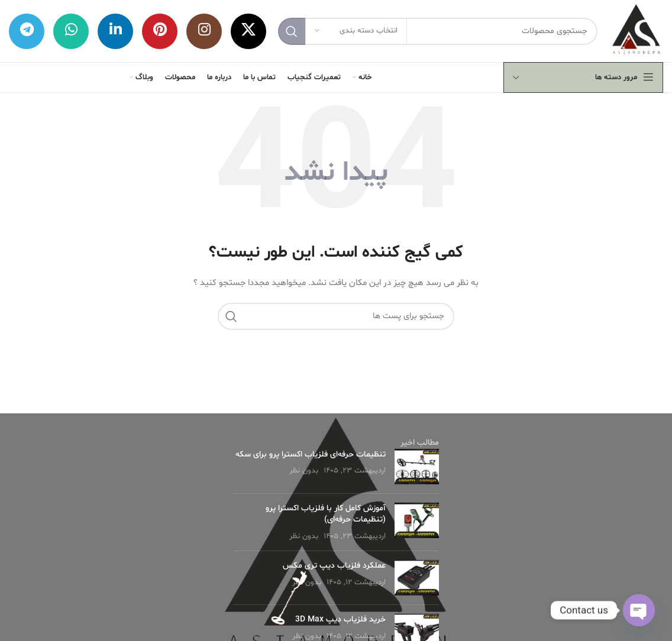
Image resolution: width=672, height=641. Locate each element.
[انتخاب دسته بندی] (356, 31)
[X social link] (248, 31)
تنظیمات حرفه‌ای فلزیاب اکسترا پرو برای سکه (311, 454)
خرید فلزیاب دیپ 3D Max (340, 619)
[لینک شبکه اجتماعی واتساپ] (71, 31)
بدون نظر (304, 471)
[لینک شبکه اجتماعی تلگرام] (27, 31)
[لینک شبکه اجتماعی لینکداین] (115, 31)
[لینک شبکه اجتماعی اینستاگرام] (204, 31)
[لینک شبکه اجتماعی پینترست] (160, 31)
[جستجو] (438, 31)
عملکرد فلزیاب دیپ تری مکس (334, 566)
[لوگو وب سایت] (636, 31)
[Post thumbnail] (417, 467)
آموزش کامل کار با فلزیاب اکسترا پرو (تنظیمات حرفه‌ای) (326, 514)
